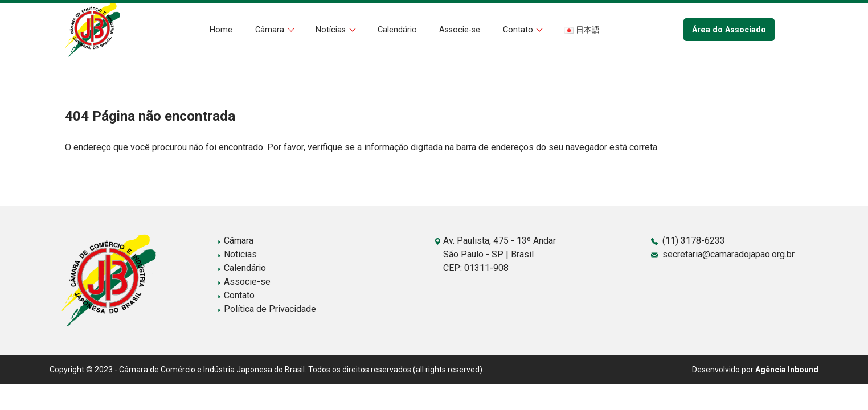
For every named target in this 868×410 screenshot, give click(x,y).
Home (221, 30)
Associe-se (460, 30)
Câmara (271, 30)
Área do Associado (729, 30)
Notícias (332, 30)
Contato (519, 30)
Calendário (397, 30)
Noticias (237, 254)
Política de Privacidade (267, 309)
